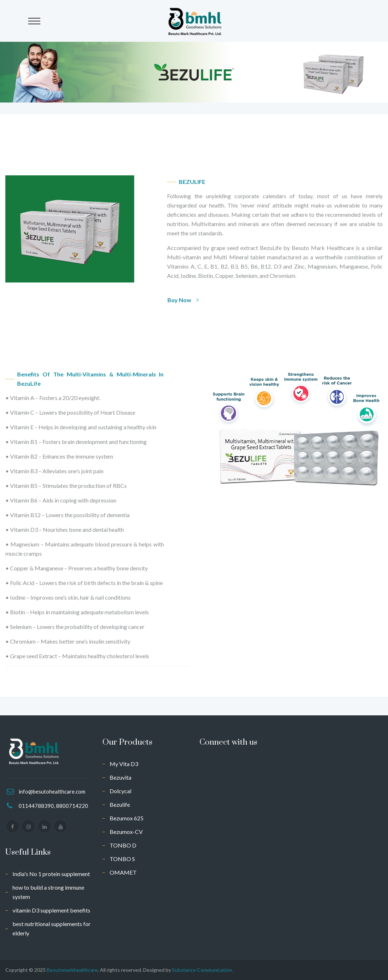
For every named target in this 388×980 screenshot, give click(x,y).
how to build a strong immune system (48, 892)
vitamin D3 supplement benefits (51, 910)
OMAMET (123, 872)
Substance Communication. (203, 970)
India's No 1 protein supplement (51, 874)
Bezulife (120, 804)
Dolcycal (120, 791)
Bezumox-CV (126, 832)
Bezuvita (120, 777)
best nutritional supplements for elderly (52, 928)
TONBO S (122, 859)
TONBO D (123, 845)
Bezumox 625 (127, 818)
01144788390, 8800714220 (53, 806)
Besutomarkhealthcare (72, 970)
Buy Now (183, 300)
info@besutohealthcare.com (52, 791)
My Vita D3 (124, 764)
